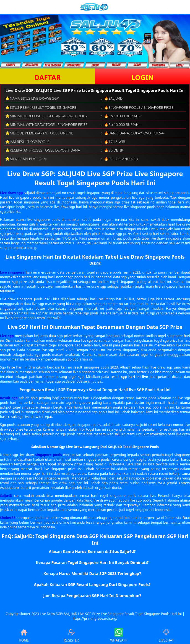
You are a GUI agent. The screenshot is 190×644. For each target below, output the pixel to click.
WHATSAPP (119, 635)
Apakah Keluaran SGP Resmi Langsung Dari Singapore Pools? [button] (92, 585)
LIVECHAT (166, 635)
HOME (24, 635)
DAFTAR (47, 77)
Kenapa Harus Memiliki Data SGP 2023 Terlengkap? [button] (92, 573)
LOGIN (143, 77)
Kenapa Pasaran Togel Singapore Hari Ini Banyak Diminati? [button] (92, 562)
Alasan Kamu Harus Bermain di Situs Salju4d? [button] (92, 551)
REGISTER (71, 635)
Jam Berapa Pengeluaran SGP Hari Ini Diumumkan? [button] (92, 596)
